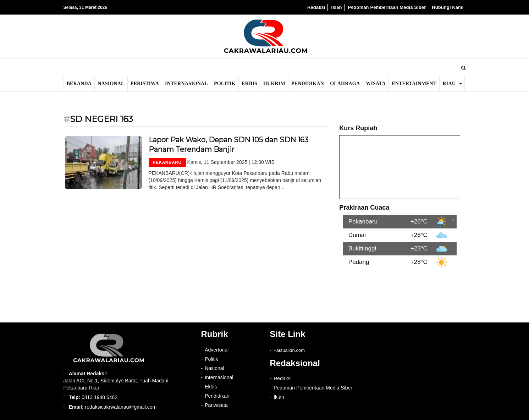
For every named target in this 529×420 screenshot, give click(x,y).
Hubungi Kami (448, 7)
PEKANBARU (167, 162)
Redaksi (316, 7)
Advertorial (217, 350)
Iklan (336, 7)
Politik (225, 84)
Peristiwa (145, 84)
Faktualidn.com (289, 350)
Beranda (79, 84)
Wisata (376, 84)
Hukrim (274, 84)
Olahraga (345, 84)
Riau (449, 84)
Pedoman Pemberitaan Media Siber (387, 7)
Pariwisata (216, 405)
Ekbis (249, 84)
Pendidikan (308, 84)
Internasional (186, 84)
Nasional (111, 84)
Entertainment (414, 84)
